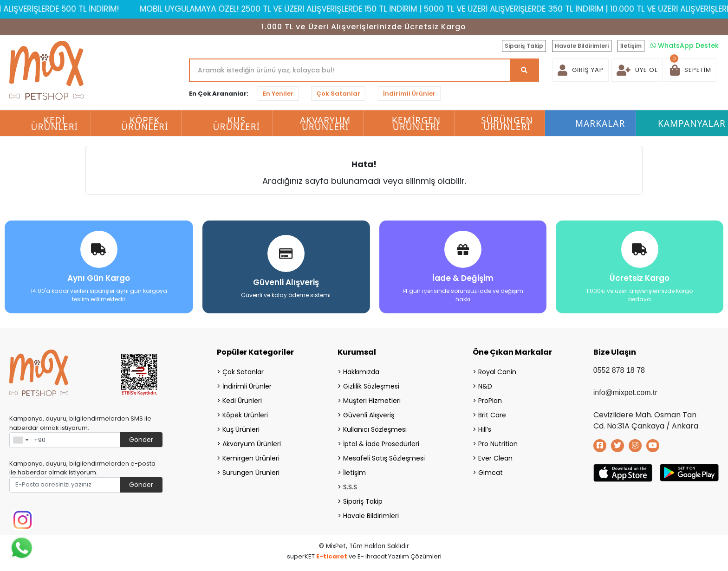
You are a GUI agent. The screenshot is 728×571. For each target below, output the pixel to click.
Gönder (141, 439)
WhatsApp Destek (685, 45)
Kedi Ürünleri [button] (55, 123)
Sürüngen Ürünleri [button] (507, 123)
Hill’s (485, 429)
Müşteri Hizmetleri (372, 400)
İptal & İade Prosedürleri (381, 443)
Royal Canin (497, 371)
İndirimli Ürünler (409, 94)
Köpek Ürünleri (245, 415)
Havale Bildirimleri (582, 46)
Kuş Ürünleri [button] (237, 123)
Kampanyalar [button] (692, 123)
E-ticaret (332, 556)
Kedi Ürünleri (242, 400)
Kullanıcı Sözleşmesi (375, 429)
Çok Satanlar (338, 94)
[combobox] (20, 440)
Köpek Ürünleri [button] (145, 123)
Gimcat (491, 472)
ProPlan (490, 400)
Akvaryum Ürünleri (252, 443)
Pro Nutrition (498, 443)
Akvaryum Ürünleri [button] (325, 123)
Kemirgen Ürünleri (251, 458)
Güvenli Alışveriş (369, 415)
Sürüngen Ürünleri (251, 472)
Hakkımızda (361, 371)
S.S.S (350, 487)
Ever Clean (495, 458)
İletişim (631, 46)
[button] (691, 70)
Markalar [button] (600, 123)
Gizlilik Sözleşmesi (371, 386)
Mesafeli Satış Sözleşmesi (384, 458)
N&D (485, 386)
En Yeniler (278, 94)
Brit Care (492, 415)
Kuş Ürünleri (241, 429)
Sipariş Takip (524, 46)
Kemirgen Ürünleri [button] (416, 123)
